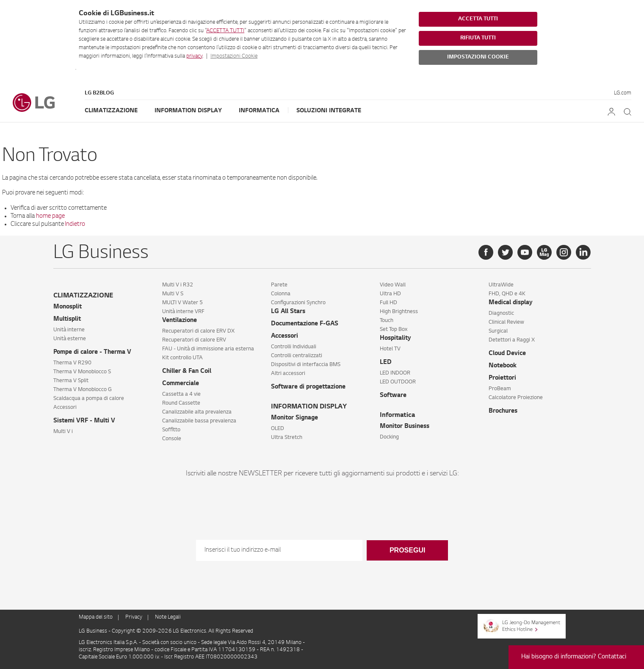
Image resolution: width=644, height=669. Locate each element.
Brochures (503, 411)
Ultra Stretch (287, 438)
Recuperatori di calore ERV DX (198, 331)
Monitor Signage (294, 418)
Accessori (65, 408)
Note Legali (168, 617)
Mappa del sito (96, 617)
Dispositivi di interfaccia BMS (306, 365)
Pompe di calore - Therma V (92, 353)
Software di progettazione (308, 387)
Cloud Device (507, 354)
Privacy (134, 617)
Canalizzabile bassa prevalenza (199, 421)
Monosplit (68, 307)
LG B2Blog (99, 93)
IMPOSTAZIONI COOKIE (478, 57)
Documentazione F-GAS (305, 324)
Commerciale (181, 384)
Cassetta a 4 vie (181, 394)
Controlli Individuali (294, 347)
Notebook (503, 366)
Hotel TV (390, 349)
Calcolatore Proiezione (516, 398)
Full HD (388, 303)
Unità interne (69, 330)
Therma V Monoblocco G (83, 390)
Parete (279, 285)
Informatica (259, 111)
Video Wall (393, 285)
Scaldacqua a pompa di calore (89, 399)
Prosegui (407, 550)
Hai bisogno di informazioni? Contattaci (574, 657)
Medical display (511, 303)
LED (386, 363)
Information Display (188, 111)
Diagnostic (501, 314)
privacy (194, 56)
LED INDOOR (395, 373)
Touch (387, 321)
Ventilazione (180, 321)
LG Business (94, 631)
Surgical (498, 331)
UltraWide (501, 285)
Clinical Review (506, 322)
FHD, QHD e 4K (507, 294)
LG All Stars (288, 312)
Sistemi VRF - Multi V (84, 421)
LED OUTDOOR (398, 382)
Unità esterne (70, 339)
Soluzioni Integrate (329, 111)
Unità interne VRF (183, 312)
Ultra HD (390, 294)
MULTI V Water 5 (182, 303)
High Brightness (399, 312)
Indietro (75, 225)
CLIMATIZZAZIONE (83, 296)
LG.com (623, 93)
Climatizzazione (111, 111)
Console (172, 439)
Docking (389, 437)
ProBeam (500, 389)
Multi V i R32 (178, 285)
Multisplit (67, 319)
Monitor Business (405, 427)
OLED (278, 429)
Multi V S (173, 294)
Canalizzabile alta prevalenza (197, 412)
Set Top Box (394, 330)
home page (50, 217)
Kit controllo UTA (182, 358)
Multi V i (63, 432)
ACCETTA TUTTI (225, 31)
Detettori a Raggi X (512, 340)
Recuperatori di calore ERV (194, 340)
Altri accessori (288, 374)
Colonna (281, 294)
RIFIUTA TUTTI (478, 38)
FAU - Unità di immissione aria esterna (208, 349)
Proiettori (502, 378)
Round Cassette (181, 403)
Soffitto (171, 430)
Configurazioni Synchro (298, 303)
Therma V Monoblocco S (82, 372)
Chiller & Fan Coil (187, 372)
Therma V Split (71, 381)
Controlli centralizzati (297, 356)
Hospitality (395, 339)
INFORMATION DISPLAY (309, 407)
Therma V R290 (72, 363)
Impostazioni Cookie (234, 56)
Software (393, 396)
